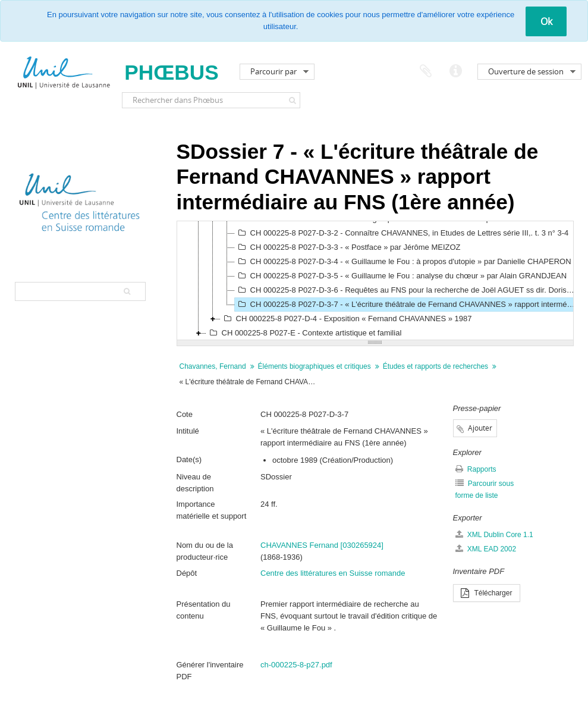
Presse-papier (426, 71)
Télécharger (486, 593)
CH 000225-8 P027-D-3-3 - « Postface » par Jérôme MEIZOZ (348, 247)
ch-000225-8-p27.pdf (296, 665)
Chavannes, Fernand (213, 366)
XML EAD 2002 (486, 549)
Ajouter (480, 428)
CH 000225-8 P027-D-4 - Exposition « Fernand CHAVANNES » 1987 (346, 319)
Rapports (476, 469)
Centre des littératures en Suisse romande (333, 573)
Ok (546, 21)
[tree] (375, 281)
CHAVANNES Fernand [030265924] (322, 545)
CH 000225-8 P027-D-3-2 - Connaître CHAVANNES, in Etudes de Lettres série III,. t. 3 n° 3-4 (402, 233)
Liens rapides (455, 71)
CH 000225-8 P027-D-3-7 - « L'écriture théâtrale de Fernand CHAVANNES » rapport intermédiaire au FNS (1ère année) (406, 305)
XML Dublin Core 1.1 (494, 534)
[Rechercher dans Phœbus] (211, 100)
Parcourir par (273, 71)
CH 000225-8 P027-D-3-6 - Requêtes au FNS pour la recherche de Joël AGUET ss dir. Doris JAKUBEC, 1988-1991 (406, 290)
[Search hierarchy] (80, 291)
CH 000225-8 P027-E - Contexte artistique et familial (304, 333)
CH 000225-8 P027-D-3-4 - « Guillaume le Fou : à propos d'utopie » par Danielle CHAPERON (403, 262)
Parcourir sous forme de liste (485, 489)
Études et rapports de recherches (436, 366)
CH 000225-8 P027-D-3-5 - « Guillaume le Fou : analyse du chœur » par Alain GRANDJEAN (401, 276)
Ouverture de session (526, 71)
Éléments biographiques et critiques (315, 366)
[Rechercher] (293, 100)
